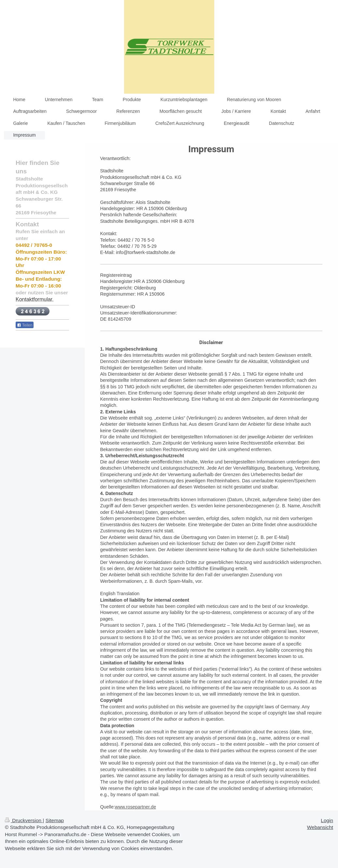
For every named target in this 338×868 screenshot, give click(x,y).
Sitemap (55, 820)
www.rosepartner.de (135, 807)
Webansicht (320, 827)
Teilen (25, 325)
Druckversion (24, 820)
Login (327, 820)
